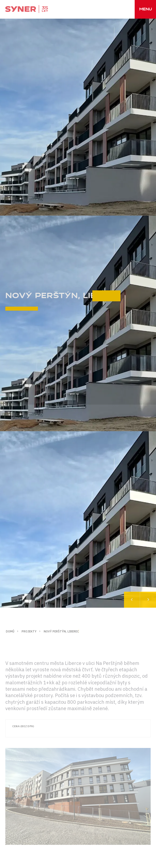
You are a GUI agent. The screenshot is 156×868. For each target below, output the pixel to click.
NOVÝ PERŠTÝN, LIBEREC (61, 631)
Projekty (29, 631)
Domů (10, 631)
